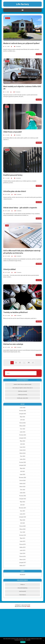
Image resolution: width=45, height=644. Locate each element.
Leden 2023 (23, 493)
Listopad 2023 (23, 465)
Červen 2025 (22, 423)
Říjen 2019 (23, 538)
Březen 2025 (22, 426)
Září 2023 (22, 471)
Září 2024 (22, 444)
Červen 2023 (22, 481)
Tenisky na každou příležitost (15, 312)
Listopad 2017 (23, 563)
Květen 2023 (23, 484)
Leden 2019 (23, 550)
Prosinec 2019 (23, 535)
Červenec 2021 (23, 508)
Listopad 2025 (23, 414)
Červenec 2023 (23, 478)
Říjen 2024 (23, 441)
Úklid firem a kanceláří (12, 132)
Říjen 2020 (23, 520)
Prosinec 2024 (23, 435)
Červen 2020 (22, 526)
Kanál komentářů (22, 591)
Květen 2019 (23, 547)
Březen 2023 (22, 487)
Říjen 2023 (23, 468)
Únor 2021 (23, 511)
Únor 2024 (23, 456)
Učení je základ (9, 269)
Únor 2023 (23, 490)
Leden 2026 (23, 408)
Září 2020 (22, 523)
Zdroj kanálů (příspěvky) (22, 588)
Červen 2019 (22, 544)
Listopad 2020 (23, 517)
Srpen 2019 (22, 541)
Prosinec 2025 (23, 411)
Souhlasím (23, 642)
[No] (43, 641)
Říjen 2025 (23, 417)
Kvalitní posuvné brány (13, 175)
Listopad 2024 (23, 438)
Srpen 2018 (22, 553)
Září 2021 (22, 505)
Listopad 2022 (23, 499)
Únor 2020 (23, 532)
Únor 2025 (23, 429)
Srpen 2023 (22, 474)
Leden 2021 (23, 514)
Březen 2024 (22, 453)
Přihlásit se (22, 585)
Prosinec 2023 (23, 462)
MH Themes (28, 607)
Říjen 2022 (23, 502)
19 (29, 363)
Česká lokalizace (22, 595)
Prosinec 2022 (23, 496)
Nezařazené (22, 575)
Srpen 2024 (22, 447)
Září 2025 (22, 420)
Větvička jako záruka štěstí (15, 191)
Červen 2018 (22, 556)
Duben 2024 (22, 450)
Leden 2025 (23, 432)
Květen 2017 (23, 566)
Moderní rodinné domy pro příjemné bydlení (21, 43)
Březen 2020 (22, 529)
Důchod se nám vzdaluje (13, 344)
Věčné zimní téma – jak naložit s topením (20, 208)
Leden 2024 (23, 459)
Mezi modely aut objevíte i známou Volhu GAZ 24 (23, 388)
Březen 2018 (22, 560)
